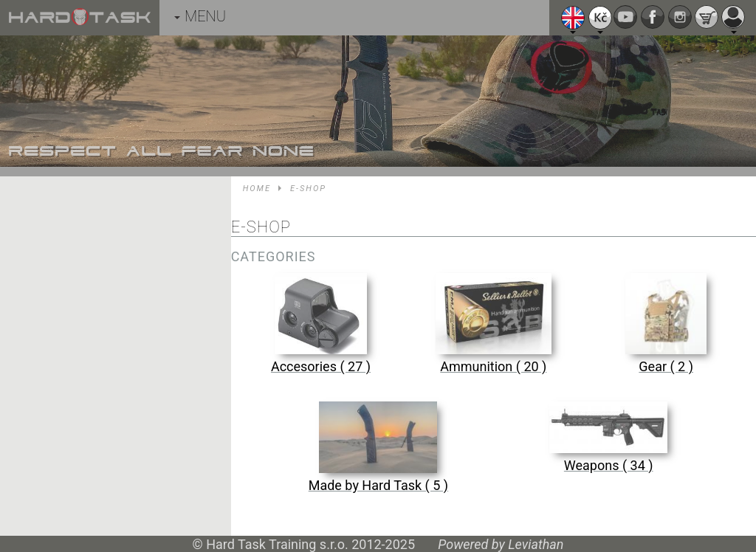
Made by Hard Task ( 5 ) (378, 485)
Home (257, 189)
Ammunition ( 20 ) (493, 366)
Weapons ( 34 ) (609, 465)
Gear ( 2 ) (666, 366)
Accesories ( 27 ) (321, 366)
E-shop (308, 189)
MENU (200, 16)
